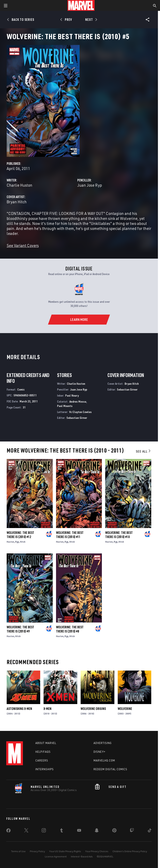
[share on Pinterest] (114, 831)
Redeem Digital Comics (110, 769)
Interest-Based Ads (82, 856)
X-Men (47, 709)
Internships (45, 769)
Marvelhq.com (104, 760)
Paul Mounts (65, 406)
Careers (42, 760)
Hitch (23, 542)
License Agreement (56, 856)
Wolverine (125, 709)
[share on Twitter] (26, 831)
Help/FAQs (43, 752)
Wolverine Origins (93, 709)
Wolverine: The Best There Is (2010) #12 (20, 535)
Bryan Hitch (17, 202)
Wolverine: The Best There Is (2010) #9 (20, 629)
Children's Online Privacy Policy (130, 851)
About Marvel (46, 743)
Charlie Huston (19, 185)
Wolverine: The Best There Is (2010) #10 (119, 535)
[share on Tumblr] (61, 831)
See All (144, 451)
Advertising (103, 743)
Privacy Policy (37, 851)
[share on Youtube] (79, 831)
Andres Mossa (78, 401)
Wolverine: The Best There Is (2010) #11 (70, 535)
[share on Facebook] (8, 831)
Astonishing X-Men (19, 709)
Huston (10, 542)
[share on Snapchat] (97, 831)
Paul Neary (72, 395)
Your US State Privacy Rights (65, 851)
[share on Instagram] (44, 831)
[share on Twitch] (132, 831)
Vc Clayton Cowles (80, 412)
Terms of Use (18, 851)
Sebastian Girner (77, 418)
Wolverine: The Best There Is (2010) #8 (70, 629)
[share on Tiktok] (150, 831)
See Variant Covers (23, 245)
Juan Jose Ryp (90, 185)
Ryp (17, 542)
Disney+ (99, 752)
